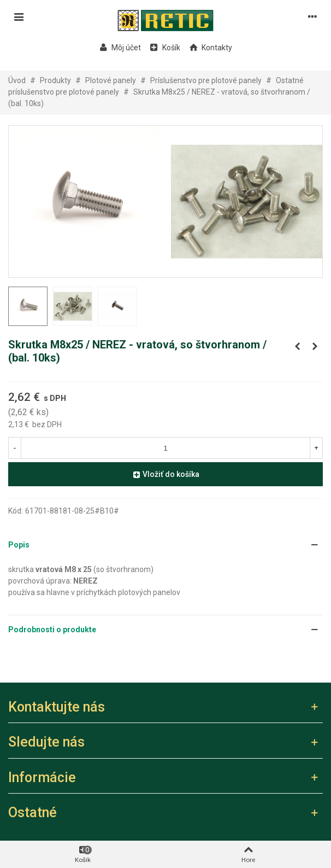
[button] (165, 545)
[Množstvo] (165, 448)
